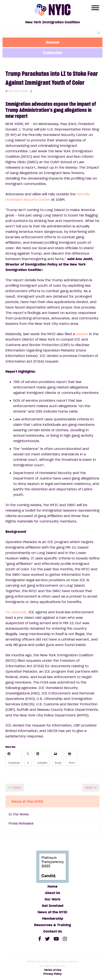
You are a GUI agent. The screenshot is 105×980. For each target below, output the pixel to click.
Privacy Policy (53, 974)
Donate (52, 42)
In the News (19, 814)
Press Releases (21, 823)
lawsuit (82, 334)
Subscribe (53, 53)
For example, (16, 612)
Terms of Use (53, 970)
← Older (15, 788)
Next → (91, 788)
